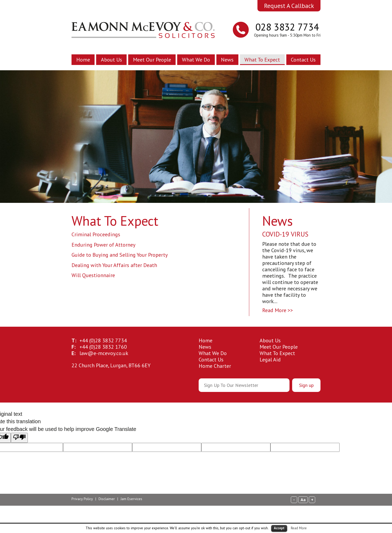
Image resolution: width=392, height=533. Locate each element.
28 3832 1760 (103, 347)
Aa (303, 500)
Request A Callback (289, 6)
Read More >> (278, 310)
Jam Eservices (131, 499)
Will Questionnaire (93, 275)
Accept (279, 528)
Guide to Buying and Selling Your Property (120, 255)
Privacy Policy (82, 499)
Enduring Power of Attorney (103, 245)
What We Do (196, 60)
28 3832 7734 (103, 340)
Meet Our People (152, 60)
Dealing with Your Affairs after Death (114, 265)
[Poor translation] (19, 438)
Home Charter (215, 366)
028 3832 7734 (287, 27)
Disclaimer (107, 499)
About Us (112, 60)
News (227, 60)
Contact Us (303, 60)
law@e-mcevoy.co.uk (104, 353)
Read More (299, 528)
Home (83, 60)
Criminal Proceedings (96, 234)
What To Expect (262, 60)
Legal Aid (270, 360)
